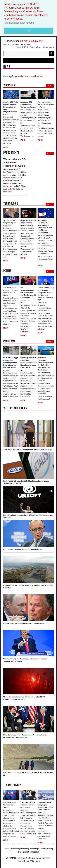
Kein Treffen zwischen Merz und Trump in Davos (23, 549)
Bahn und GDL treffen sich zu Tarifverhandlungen (28, 104)
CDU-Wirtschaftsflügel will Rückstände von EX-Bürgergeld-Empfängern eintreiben (28, 294)
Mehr (6, 147)
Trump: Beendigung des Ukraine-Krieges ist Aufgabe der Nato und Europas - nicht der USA (46, 294)
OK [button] (29, 31)
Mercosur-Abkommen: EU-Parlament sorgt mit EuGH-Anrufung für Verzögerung (25, 698)
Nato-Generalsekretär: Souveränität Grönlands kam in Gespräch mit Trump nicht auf (25, 736)
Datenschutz (36, 47)
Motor (49, 849)
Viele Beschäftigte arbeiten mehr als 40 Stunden (28, 805)
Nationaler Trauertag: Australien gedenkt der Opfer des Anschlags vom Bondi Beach (45, 363)
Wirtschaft (15, 849)
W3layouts (35, 861)
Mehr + (50, 85)
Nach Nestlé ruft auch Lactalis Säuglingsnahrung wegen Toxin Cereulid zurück (26, 482)
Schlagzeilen (34, 852)
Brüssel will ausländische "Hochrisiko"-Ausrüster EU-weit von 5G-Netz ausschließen (45, 226)
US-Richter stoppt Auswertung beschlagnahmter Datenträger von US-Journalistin (11, 362)
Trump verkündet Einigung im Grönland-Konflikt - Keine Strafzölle (45, 806)
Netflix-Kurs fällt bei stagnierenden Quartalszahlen (29, 222)
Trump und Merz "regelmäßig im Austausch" (10, 222)
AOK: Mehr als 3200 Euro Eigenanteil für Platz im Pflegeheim (28, 449)
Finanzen (24, 849)
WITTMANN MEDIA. (16, 858)
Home (19, 47)
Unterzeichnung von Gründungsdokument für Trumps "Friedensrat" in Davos (25, 660)
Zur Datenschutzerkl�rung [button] (19, 23)
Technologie (34, 849)
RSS (26, 47)
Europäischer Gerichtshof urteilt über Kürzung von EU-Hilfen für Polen (28, 586)
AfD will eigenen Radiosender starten (10, 805)
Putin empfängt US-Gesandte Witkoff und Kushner (24, 623)
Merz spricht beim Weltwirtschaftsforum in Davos (46, 104)
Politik (43, 849)
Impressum (48, 47)
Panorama (23, 852)
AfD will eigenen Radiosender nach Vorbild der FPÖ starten (11, 291)
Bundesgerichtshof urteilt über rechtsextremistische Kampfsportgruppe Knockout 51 (29, 362)
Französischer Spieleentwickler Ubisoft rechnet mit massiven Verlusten (28, 516)
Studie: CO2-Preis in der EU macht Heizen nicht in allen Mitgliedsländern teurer (11, 108)
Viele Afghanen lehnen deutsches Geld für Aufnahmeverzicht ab (28, 774)
